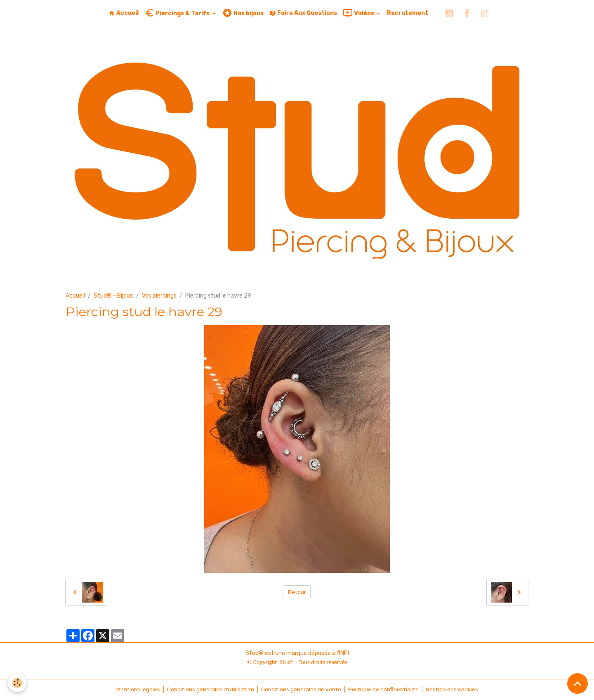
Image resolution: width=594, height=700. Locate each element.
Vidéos (359, 13)
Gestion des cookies (454, 689)
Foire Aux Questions (303, 13)
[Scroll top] (577, 683)
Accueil (124, 13)
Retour (297, 592)
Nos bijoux (243, 13)
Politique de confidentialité (384, 689)
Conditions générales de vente (301, 689)
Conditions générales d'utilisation (209, 689)
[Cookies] (18, 683)
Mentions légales (136, 689)
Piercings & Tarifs (178, 13)
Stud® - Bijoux (113, 296)
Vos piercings (159, 296)
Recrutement (408, 13)
